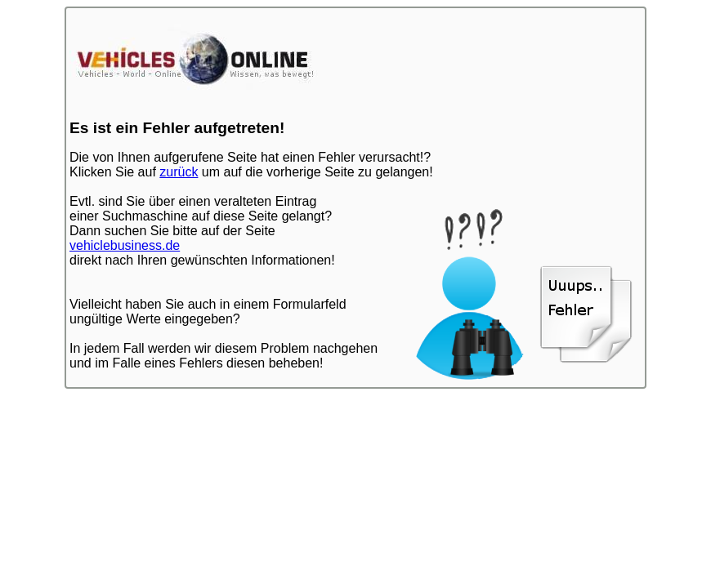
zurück (179, 172)
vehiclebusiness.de (125, 245)
